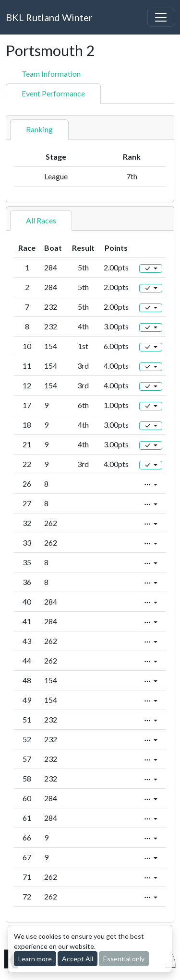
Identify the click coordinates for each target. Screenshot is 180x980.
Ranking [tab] (39, 129)
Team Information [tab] (51, 74)
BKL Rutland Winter (49, 17)
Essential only (124, 959)
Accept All (78, 959)
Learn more (35, 959)
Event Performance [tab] (53, 93)
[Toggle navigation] (161, 17)
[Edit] (151, 268)
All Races (41, 220)
